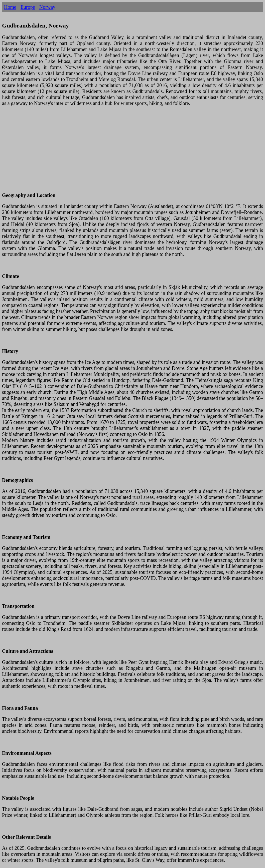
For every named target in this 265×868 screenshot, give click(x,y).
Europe (28, 7)
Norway (47, 7)
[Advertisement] (132, 152)
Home (10, 7)
